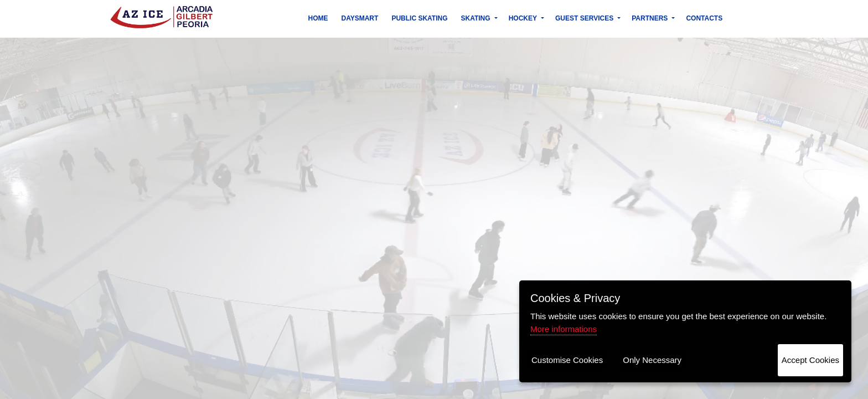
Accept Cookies (810, 360)
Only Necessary (652, 360)
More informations (564, 329)
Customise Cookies (567, 360)
